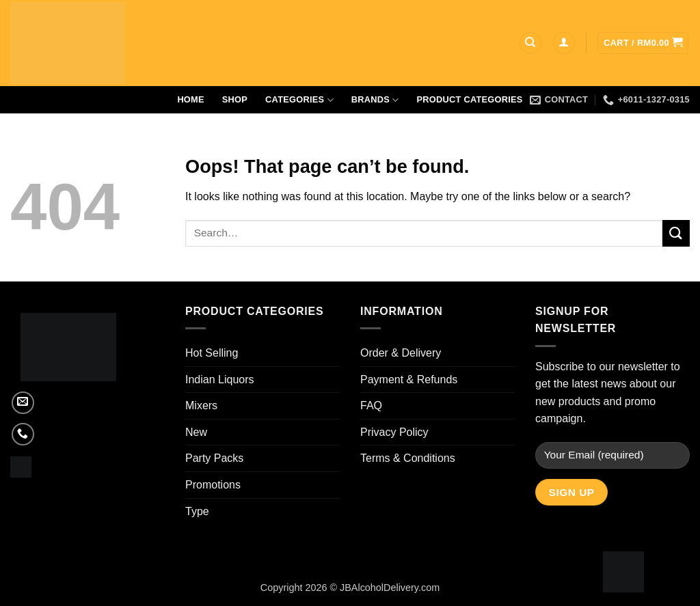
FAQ (371, 405)
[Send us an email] (23, 403)
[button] (564, 43)
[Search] (530, 43)
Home (190, 99)
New (196, 432)
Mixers (201, 405)
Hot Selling (212, 353)
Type (197, 511)
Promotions (213, 485)
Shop (235, 99)
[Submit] (676, 233)
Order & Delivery (401, 353)
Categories (299, 100)
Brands (375, 100)
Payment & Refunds (409, 380)
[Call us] (23, 434)
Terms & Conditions (408, 458)
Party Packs (214, 458)
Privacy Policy (394, 432)
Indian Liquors (220, 380)
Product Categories (470, 99)
